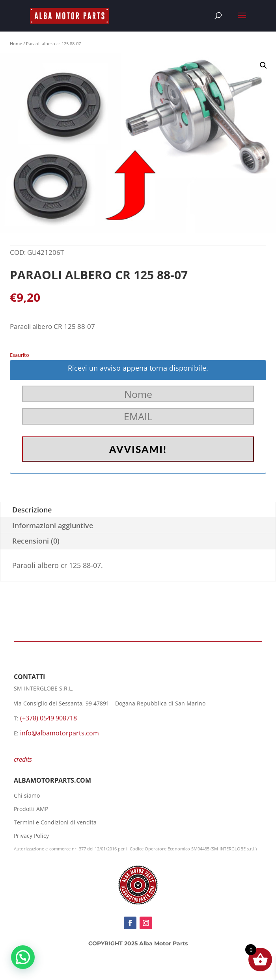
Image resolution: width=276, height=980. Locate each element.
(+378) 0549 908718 (48, 718)
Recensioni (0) (36, 541)
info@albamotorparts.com (60, 733)
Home (16, 44)
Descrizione (32, 510)
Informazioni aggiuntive (53, 525)
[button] (263, 65)
